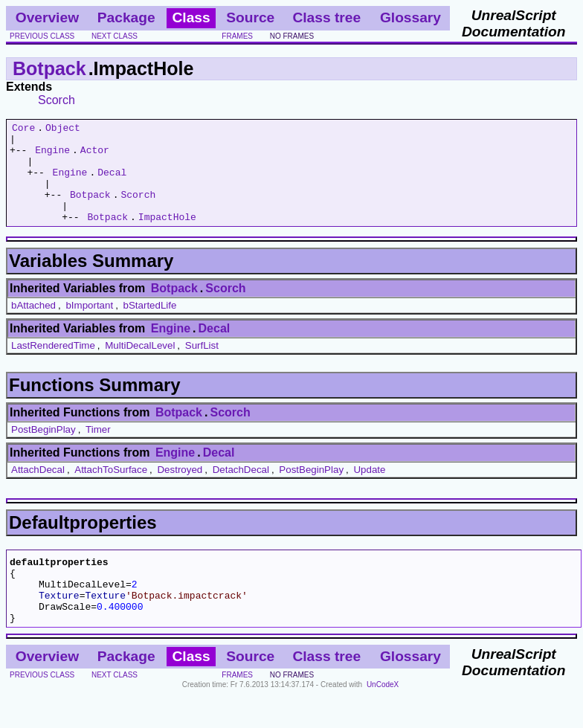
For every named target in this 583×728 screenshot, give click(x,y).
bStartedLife (150, 325)
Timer (98, 450)
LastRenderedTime (53, 365)
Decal (112, 183)
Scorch (57, 100)
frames (237, 36)
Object (63, 129)
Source (250, 17)
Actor (95, 156)
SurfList (202, 365)
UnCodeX (383, 718)
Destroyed (180, 490)
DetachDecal (241, 490)
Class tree (326, 17)
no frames (292, 36)
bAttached (33, 325)
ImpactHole (167, 236)
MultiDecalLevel (140, 365)
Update (369, 490)
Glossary (410, 17)
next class (115, 36)
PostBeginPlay (44, 450)
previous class (42, 36)
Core (23, 129)
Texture (59, 624)
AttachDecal (38, 490)
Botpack (49, 68)
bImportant (89, 325)
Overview (47, 17)
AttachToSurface (111, 490)
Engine (52, 156)
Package (126, 17)
